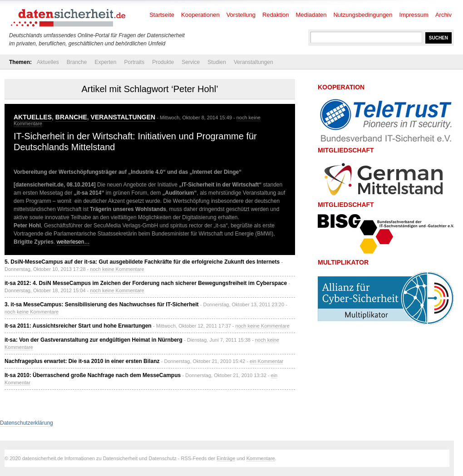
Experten (105, 62)
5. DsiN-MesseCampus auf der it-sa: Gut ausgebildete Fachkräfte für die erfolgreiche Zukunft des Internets (142, 262)
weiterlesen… (73, 242)
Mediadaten (311, 15)
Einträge (226, 458)
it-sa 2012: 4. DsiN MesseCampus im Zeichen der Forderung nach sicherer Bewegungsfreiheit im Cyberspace (146, 283)
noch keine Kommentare (117, 269)
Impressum (414, 15)
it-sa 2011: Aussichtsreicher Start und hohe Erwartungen (78, 326)
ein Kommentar (267, 361)
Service (191, 62)
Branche (77, 62)
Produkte (163, 62)
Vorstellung (241, 15)
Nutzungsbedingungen (363, 15)
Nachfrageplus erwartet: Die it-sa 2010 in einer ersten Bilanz (82, 361)
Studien (217, 62)
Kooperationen (200, 15)
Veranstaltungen (254, 62)
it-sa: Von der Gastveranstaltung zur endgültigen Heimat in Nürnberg (94, 340)
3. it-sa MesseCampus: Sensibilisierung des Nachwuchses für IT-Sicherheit (101, 304)
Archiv (443, 15)
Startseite (162, 15)
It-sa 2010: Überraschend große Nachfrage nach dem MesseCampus (93, 375)
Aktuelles (48, 62)
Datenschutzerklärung (27, 423)
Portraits (134, 62)
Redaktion (276, 15)
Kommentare (261, 458)
